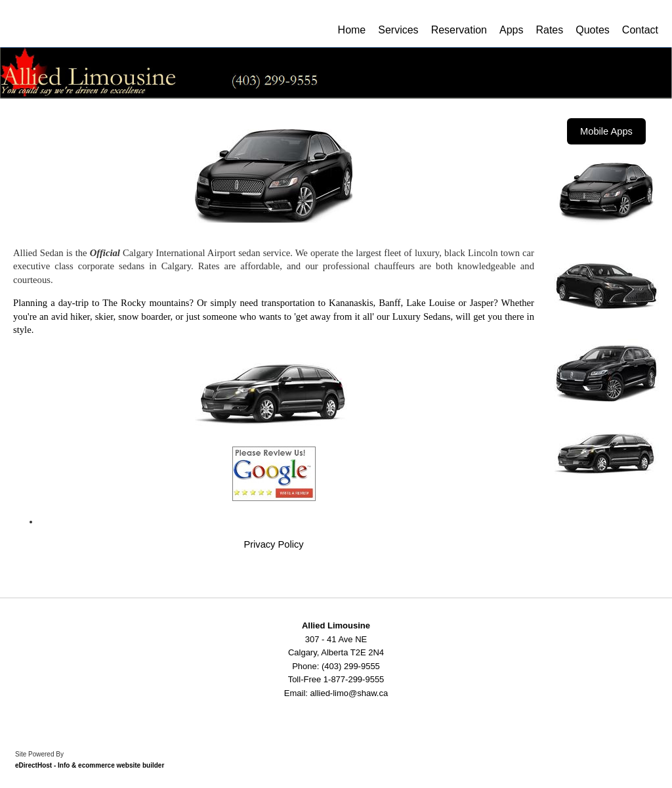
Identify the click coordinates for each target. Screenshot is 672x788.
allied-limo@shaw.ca (349, 693)
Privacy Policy (273, 544)
